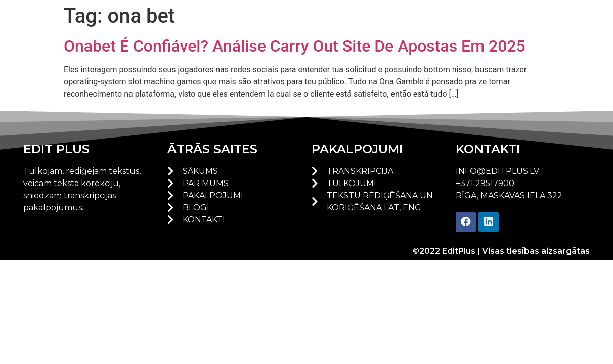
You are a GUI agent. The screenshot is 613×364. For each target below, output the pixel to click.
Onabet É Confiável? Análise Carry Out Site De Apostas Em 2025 (295, 46)
